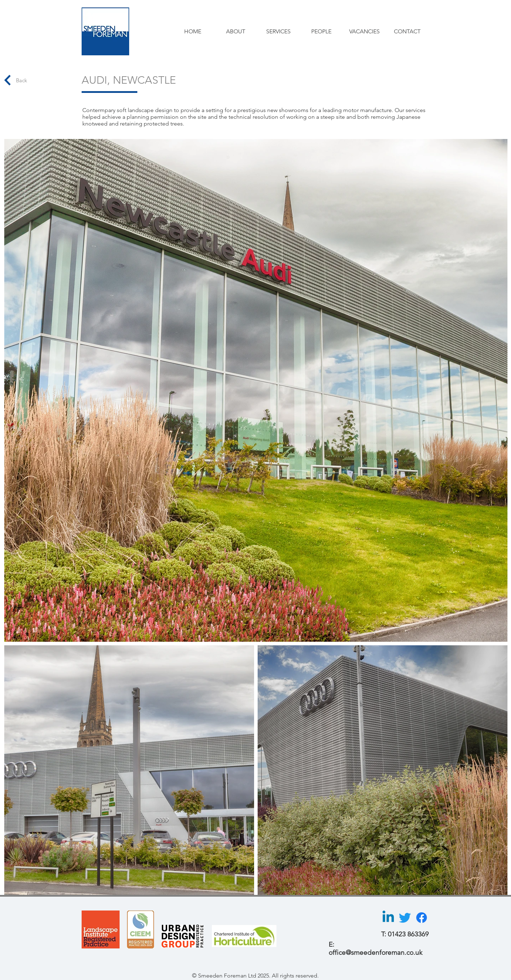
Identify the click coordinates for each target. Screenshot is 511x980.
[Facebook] (422, 918)
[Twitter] (405, 918)
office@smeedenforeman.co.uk (375, 953)
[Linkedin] (388, 918)
